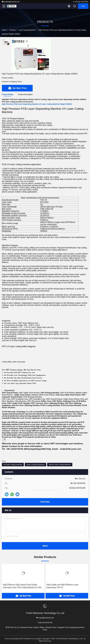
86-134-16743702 (81, 2)
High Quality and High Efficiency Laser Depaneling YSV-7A (62, 586)
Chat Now (45, 502)
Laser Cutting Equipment (35, 465)
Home (4, 30)
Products (12, 30)
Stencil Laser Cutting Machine (60, 465)
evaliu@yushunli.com (11, 2)
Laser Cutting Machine (27, 30)
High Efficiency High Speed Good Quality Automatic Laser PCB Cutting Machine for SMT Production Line (22, 586)
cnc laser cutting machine (13, 465)
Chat (83, 6)
